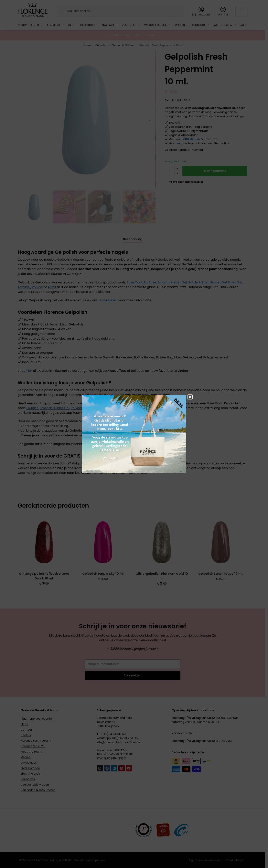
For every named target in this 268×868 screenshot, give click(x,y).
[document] (134, 434)
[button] (190, 397)
